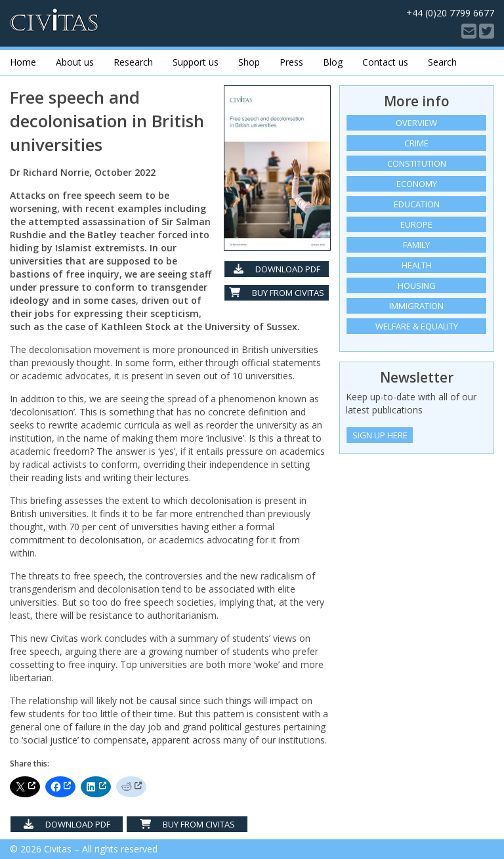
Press (291, 62)
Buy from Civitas (277, 293)
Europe (416, 224)
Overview (416, 123)
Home (23, 62)
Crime (416, 143)
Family (416, 245)
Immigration (416, 306)
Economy (417, 184)
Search (442, 62)
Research (133, 62)
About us (75, 62)
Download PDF (277, 269)
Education (417, 204)
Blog (333, 62)
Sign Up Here (380, 435)
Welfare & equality (417, 326)
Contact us (385, 62)
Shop (249, 62)
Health (417, 265)
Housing (417, 285)
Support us (196, 62)
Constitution (417, 163)
